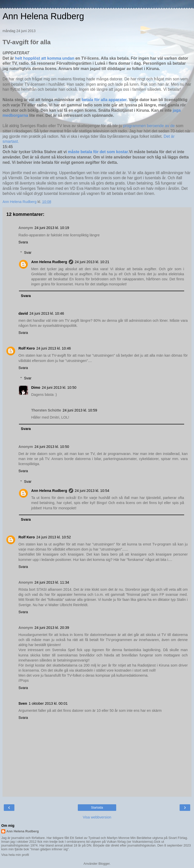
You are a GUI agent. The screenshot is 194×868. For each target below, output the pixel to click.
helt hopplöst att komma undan (45, 58)
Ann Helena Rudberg (43, 16)
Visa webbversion (97, 817)
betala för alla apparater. (105, 100)
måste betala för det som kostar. (98, 152)
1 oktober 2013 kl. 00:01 (48, 703)
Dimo (36, 387)
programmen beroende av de (149, 126)
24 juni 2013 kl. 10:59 (80, 410)
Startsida (97, 808)
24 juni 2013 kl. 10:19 (52, 228)
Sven (23, 703)
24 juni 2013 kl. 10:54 (92, 491)
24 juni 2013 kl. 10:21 (92, 262)
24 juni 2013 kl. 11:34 (52, 582)
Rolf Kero (27, 348)
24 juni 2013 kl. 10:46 (47, 313)
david (23, 313)
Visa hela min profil (15, 855)
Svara (23, 242)
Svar (28, 253)
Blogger (104, 864)
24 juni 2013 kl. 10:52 (54, 537)
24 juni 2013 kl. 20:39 (52, 628)
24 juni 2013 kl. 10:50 (59, 387)
